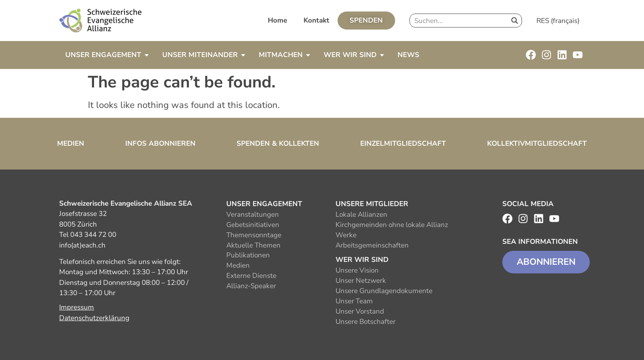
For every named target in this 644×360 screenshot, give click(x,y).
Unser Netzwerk (361, 281)
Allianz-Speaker (251, 286)
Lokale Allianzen (361, 214)
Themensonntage (254, 235)
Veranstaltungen (253, 214)
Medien (71, 143)
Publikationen (248, 255)
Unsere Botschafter (366, 322)
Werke (346, 235)
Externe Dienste (251, 276)
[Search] (515, 21)
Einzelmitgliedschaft (403, 143)
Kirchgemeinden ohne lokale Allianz (392, 225)
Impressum (77, 307)
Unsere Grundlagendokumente (384, 291)
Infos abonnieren (160, 143)
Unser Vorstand (360, 311)
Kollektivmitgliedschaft (537, 143)
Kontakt (316, 20)
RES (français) (558, 21)
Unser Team (354, 301)
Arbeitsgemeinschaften (372, 245)
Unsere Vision (357, 270)
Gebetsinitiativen (253, 225)
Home (277, 20)
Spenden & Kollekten (278, 143)
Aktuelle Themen (253, 245)
